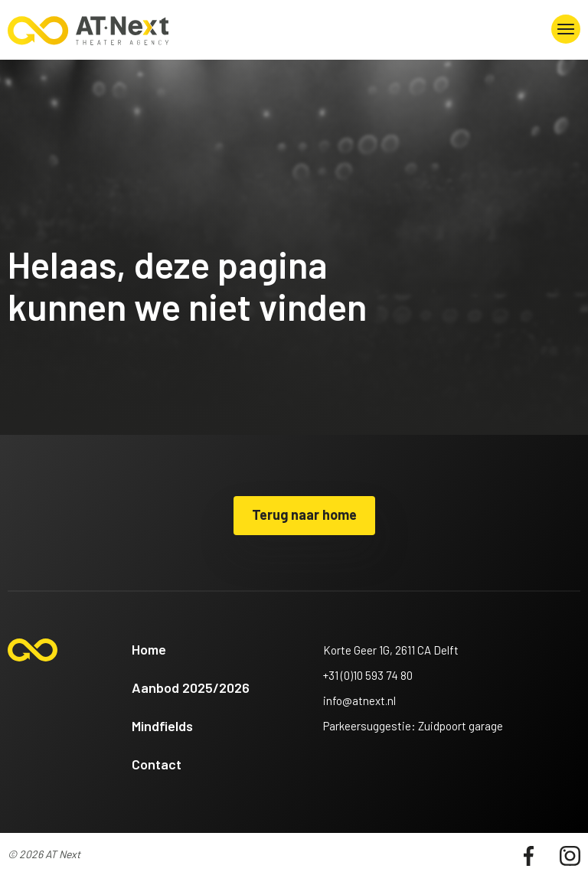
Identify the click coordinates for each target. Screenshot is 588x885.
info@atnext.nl (359, 700)
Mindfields (162, 726)
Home (149, 649)
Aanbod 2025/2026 (191, 687)
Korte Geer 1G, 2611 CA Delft (391, 650)
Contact (157, 764)
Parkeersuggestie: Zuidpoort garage (413, 726)
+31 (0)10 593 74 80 (368, 675)
